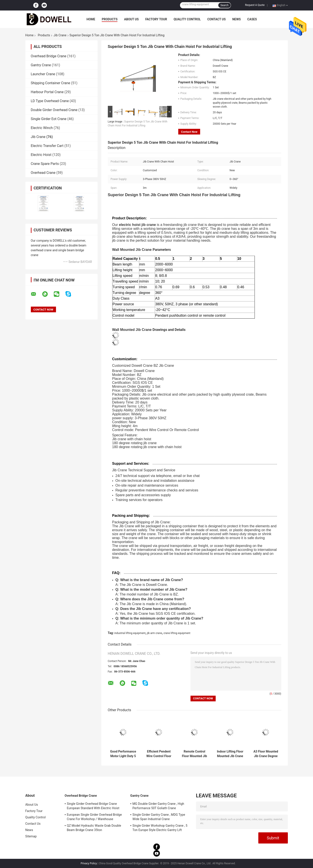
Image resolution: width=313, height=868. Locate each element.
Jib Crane (60, 35)
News (237, 19)
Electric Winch (42, 128)
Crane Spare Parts (45, 164)
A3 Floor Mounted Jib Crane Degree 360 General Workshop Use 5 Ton (266, 754)
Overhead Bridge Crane (49, 56)
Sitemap (31, 836)
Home (91, 19)
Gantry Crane (41, 65)
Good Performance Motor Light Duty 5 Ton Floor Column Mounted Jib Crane (123, 754)
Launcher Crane (43, 74)
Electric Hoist (41, 155)
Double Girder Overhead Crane (54, 110)
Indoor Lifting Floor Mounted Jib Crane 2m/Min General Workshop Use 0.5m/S (230, 754)
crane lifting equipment (177, 633)
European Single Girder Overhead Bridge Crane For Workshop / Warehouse (94, 817)
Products (110, 19)
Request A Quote (255, 5)
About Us (131, 19)
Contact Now (189, 132)
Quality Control (187, 19)
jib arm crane (155, 633)
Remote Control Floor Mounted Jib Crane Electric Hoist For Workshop (195, 754)
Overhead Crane (43, 173)
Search (225, 5)
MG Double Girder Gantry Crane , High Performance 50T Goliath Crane (158, 806)
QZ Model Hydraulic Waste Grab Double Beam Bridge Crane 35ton (94, 828)
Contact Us (217, 19)
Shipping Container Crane (51, 83)
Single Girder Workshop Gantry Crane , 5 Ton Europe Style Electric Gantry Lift (160, 828)
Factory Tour (156, 19)
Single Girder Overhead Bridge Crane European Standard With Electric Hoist (93, 806)
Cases (252, 19)
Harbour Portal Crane (47, 92)
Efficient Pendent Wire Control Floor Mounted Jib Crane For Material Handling (159, 754)
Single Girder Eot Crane (49, 119)
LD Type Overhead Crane (50, 101)
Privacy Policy (89, 863)
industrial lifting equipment (130, 633)
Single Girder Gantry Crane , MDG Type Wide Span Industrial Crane (159, 817)
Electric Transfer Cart (47, 146)
